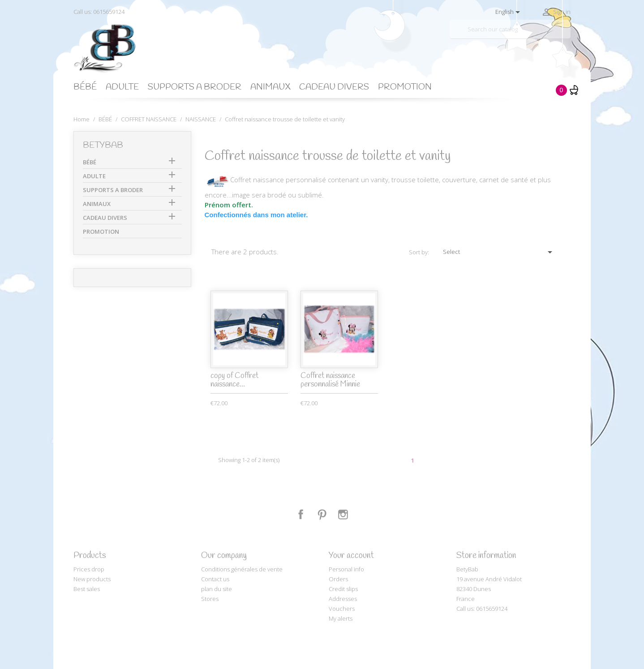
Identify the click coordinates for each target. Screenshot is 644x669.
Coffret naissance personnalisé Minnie (330, 380)
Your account (351, 556)
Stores (210, 599)
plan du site (217, 589)
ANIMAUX (270, 87)
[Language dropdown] (509, 12)
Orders (338, 579)
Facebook (301, 515)
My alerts (341, 618)
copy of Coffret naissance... (234, 380)
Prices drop (89, 569)
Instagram (343, 515)
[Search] (510, 29)
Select (499, 252)
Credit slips (343, 589)
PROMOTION (405, 87)
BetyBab (103, 146)
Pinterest (322, 515)
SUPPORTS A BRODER (195, 87)
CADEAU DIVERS (334, 87)
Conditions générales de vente (242, 569)
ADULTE (122, 87)
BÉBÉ (85, 87)
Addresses (343, 599)
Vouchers (342, 609)
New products (92, 579)
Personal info (346, 569)
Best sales (87, 589)
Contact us (215, 579)
